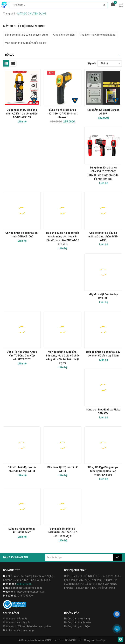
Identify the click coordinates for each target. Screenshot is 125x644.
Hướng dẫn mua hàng (77, 619)
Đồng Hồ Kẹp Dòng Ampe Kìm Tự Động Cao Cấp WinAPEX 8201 (103, 471)
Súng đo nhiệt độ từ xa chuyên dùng (26, 35)
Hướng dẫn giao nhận (77, 626)
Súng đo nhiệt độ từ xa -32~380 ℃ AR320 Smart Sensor (62, 114)
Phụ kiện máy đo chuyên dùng (98, 35)
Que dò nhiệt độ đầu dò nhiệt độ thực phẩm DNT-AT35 (103, 237)
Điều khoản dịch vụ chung (18, 630)
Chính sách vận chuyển (17, 622)
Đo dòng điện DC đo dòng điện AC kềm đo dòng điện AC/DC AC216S (22, 114)
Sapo (103, 640)
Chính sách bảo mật (15, 619)
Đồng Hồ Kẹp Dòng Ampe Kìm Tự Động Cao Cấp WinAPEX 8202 (22, 356)
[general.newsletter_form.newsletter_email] (79, 557)
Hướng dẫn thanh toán (77, 622)
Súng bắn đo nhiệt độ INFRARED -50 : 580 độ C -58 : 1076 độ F (63, 533)
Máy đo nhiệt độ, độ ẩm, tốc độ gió (26, 43)
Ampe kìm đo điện (64, 35)
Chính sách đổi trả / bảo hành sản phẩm (27, 626)
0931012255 (24, 584)
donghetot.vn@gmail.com (26, 588)
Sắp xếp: (92, 63)
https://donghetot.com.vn (29, 592)
